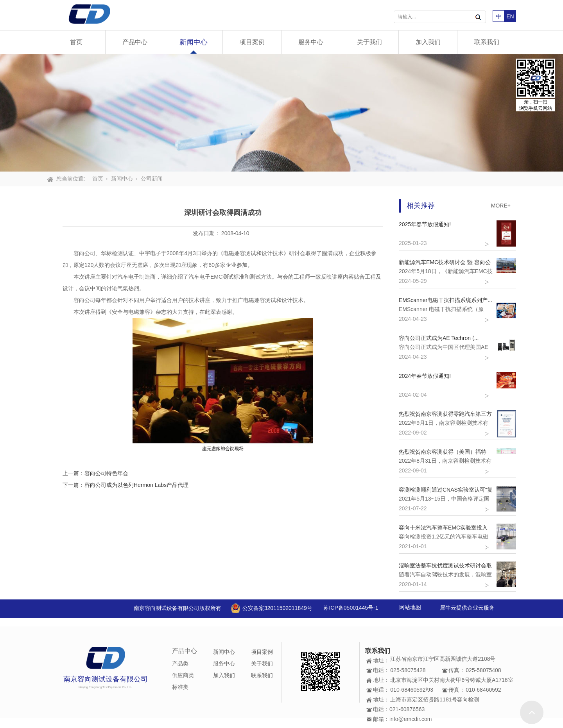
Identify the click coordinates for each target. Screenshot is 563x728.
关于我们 (369, 42)
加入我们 (428, 42)
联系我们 (487, 42)
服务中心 (311, 42)
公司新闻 (152, 179)
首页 (76, 42)
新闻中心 (194, 42)
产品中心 (135, 42)
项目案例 (252, 42)
